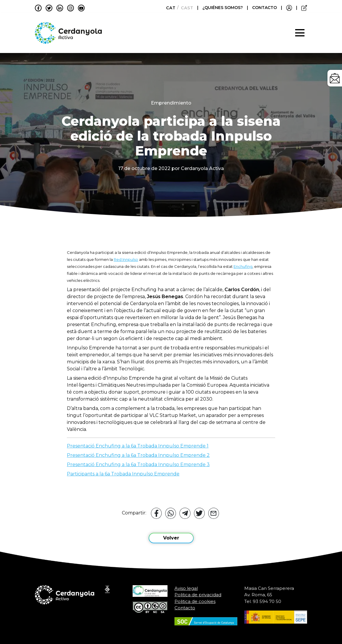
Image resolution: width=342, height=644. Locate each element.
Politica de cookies (195, 601)
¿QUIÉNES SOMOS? (223, 8)
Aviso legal (186, 588)
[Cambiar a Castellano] (185, 8)
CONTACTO (264, 8)
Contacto (185, 608)
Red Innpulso (126, 259)
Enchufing (243, 266)
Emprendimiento (171, 103)
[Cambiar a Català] (169, 8)
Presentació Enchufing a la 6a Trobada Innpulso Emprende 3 (138, 465)
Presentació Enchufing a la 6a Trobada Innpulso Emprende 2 (138, 455)
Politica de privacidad (198, 595)
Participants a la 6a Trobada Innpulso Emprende (123, 474)
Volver (171, 538)
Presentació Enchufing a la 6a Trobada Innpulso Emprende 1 (138, 446)
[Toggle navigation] (300, 33)
